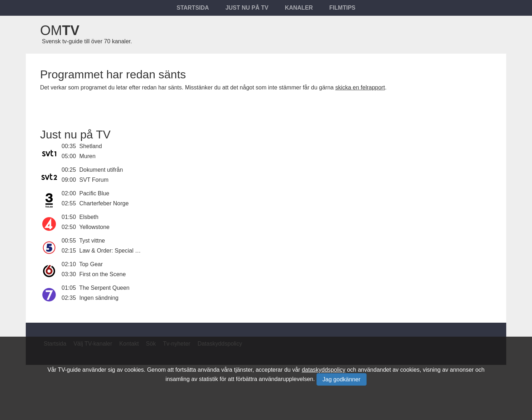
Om (60, 30)
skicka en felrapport (360, 87)
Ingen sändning (99, 298)
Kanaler (299, 8)
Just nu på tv (247, 8)
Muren (88, 156)
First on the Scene (103, 274)
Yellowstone (94, 227)
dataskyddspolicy (324, 370)
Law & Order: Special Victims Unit (122, 251)
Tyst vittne (92, 241)
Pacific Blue (95, 193)
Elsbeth (89, 217)
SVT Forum (94, 180)
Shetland (91, 146)
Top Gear (91, 264)
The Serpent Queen (104, 288)
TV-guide (69, 370)
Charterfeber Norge (104, 203)
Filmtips (342, 8)
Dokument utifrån (101, 170)
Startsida (193, 8)
